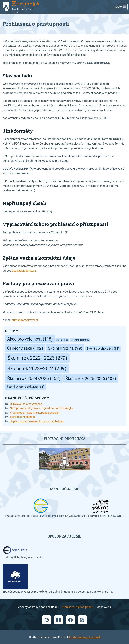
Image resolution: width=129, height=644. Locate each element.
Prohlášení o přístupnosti (78, 607)
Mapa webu (104, 607)
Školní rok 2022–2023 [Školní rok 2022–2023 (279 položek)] (37, 358)
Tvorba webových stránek (85, 637)
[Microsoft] (58, 620)
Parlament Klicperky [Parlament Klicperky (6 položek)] (80, 340)
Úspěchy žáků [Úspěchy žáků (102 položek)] (25, 348)
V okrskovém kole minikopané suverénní (35, 413)
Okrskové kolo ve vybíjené (26, 404)
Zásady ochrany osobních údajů (38, 607)
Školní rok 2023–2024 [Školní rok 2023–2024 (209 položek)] (37, 369)
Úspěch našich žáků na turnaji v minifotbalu (37, 421)
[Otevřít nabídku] (121, 7)
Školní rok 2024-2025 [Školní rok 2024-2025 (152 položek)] (34, 378)
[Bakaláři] (47, 620)
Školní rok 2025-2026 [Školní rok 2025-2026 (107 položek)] (91, 378)
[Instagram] (82, 620)
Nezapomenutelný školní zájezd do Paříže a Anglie (41, 408)
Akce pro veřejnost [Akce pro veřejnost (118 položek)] (30, 339)
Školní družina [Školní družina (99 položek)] (65, 348)
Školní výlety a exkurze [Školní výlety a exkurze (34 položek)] (25, 387)
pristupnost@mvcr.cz (25, 320)
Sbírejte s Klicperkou (23, 417)
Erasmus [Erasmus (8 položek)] (62, 340)
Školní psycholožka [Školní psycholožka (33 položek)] (103, 349)
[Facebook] (70, 620)
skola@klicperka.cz (24, 271)
